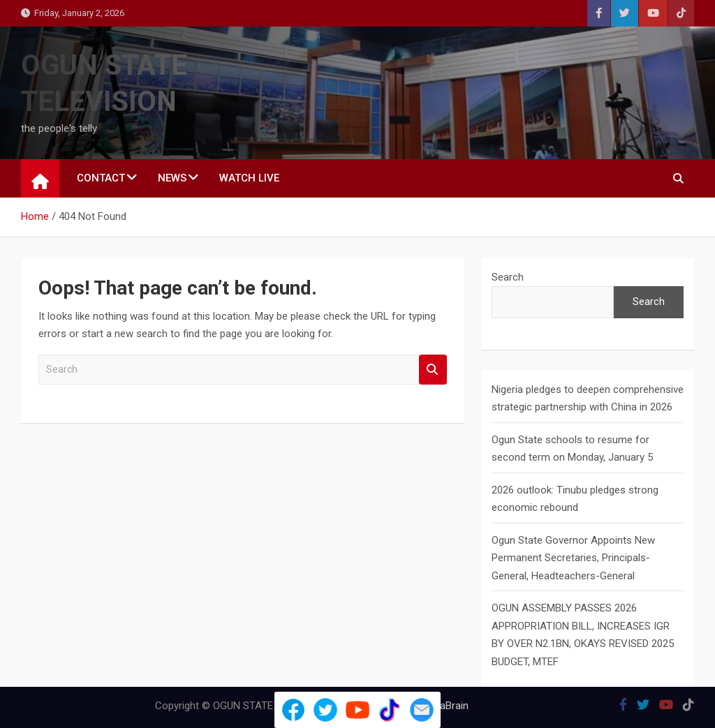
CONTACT (101, 178)
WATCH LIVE (249, 178)
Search (433, 370)
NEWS (172, 178)
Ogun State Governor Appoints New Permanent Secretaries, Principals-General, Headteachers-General (573, 558)
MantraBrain (441, 706)
